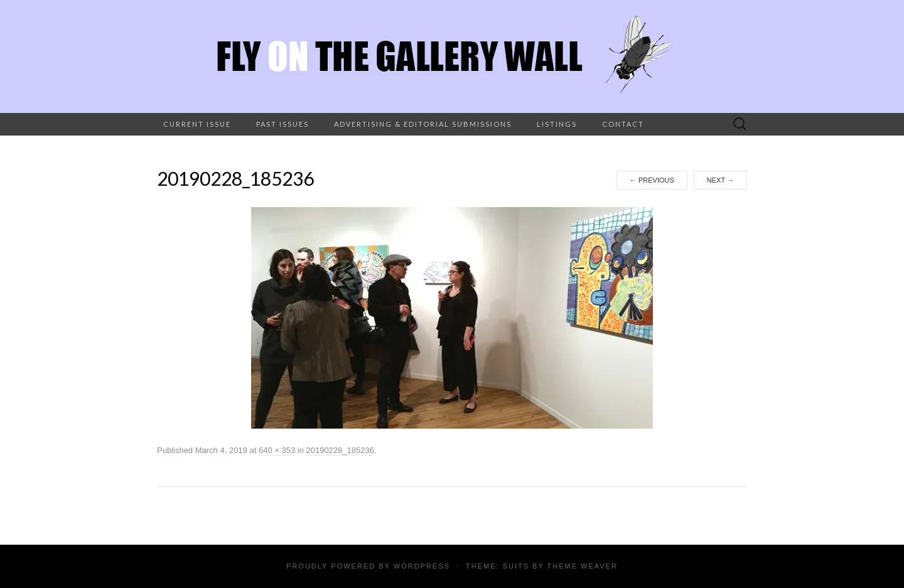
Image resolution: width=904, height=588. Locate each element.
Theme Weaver (582, 566)
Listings (557, 124)
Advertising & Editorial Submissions (423, 124)
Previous (652, 180)
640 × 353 (277, 450)
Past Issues (282, 124)
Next (720, 180)
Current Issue (197, 124)
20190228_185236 (340, 450)
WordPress (422, 566)
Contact (623, 124)
